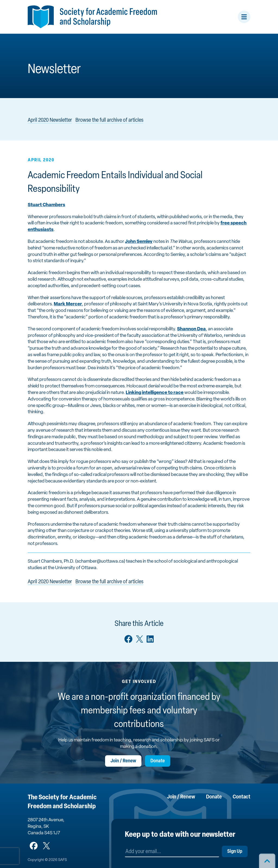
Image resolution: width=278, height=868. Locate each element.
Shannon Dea (191, 329)
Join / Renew (123, 761)
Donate (158, 761)
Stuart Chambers (46, 205)
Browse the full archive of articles (109, 120)
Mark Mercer (68, 304)
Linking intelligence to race (155, 393)
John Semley (139, 242)
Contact (241, 797)
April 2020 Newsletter (50, 120)
